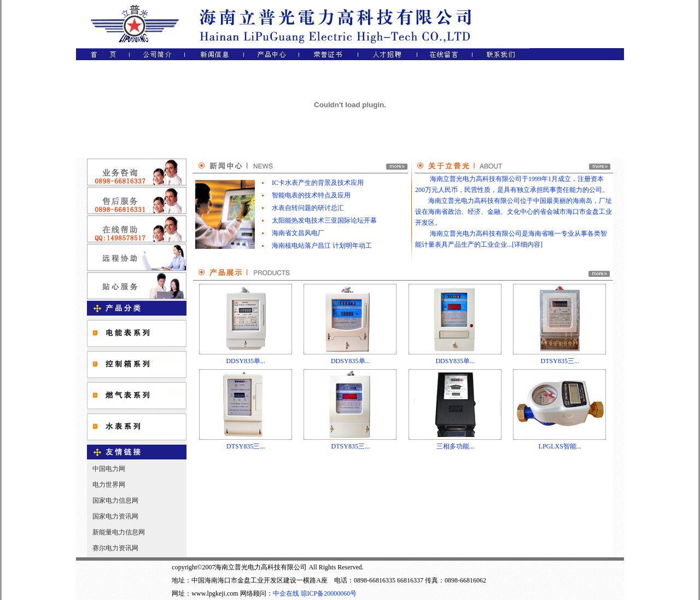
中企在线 (286, 593)
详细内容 (527, 244)
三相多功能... (455, 446)
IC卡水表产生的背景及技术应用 (318, 183)
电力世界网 (109, 485)
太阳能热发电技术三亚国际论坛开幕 (324, 220)
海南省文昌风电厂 (298, 233)
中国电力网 (109, 469)
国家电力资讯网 (115, 516)
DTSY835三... (560, 361)
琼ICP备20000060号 (329, 593)
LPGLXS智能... (560, 446)
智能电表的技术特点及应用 (311, 195)
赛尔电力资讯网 (115, 548)
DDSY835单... (246, 361)
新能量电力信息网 (119, 532)
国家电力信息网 (115, 500)
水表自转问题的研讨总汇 (308, 208)
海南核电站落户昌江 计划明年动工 (322, 246)
